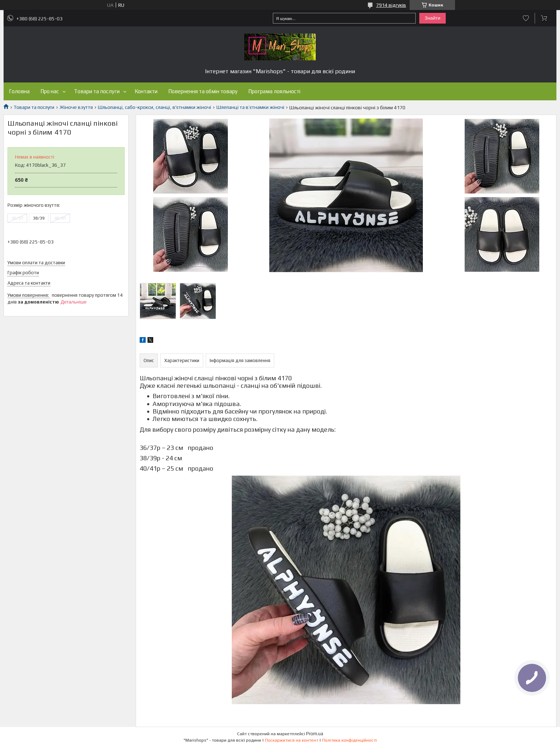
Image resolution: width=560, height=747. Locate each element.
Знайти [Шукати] (432, 18)
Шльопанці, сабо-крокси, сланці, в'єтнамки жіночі (154, 107)
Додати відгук (526, 18)
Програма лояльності (274, 91)
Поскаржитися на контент (292, 740)
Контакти (146, 91)
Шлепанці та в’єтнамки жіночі (250, 107)
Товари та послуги (97, 91)
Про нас (50, 91)
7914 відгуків (391, 5)
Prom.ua (315, 734)
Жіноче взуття (76, 107)
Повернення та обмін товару (203, 91)
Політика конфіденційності (349, 740)
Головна (19, 91)
